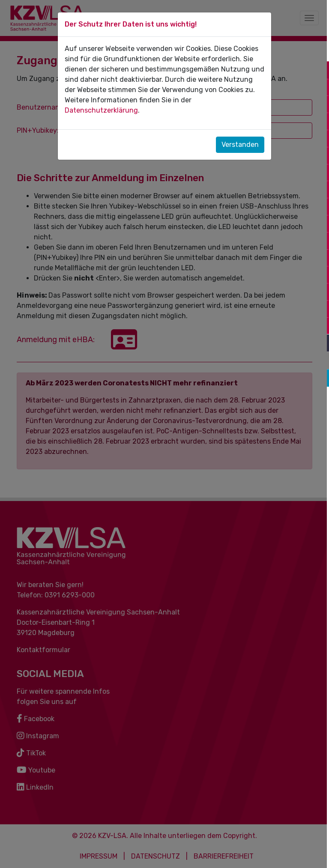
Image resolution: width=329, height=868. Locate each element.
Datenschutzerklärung (101, 110)
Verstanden (240, 145)
